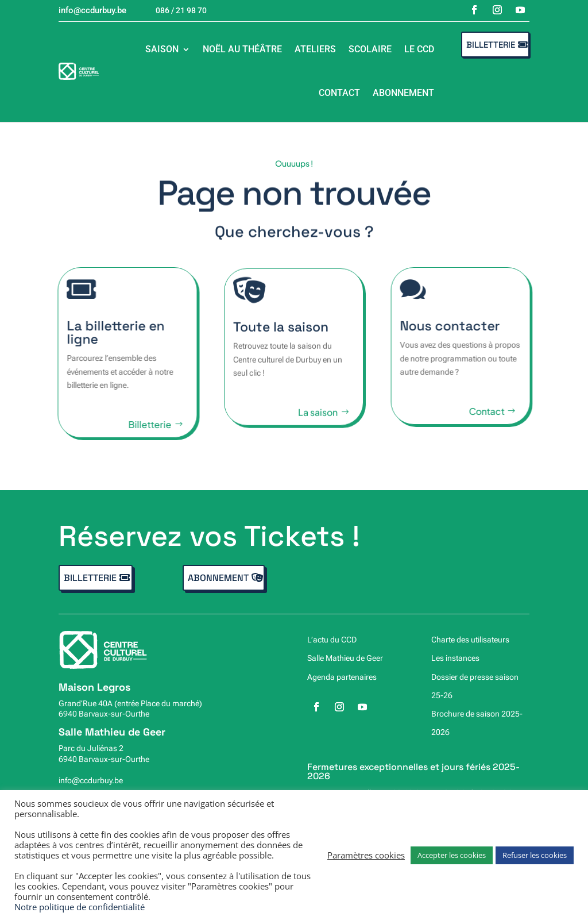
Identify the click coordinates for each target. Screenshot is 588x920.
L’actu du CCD (332, 640)
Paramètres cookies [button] (366, 855)
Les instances (455, 658)
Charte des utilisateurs (470, 640)
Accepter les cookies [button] (452, 855)
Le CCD (419, 49)
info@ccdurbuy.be (91, 780)
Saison (162, 49)
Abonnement (403, 93)
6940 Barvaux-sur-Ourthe (104, 714)
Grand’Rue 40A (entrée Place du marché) (130, 703)
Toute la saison (281, 334)
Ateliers (315, 49)
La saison (318, 419)
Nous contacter (456, 326)
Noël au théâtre (242, 49)
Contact (339, 93)
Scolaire (370, 49)
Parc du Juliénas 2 (91, 748)
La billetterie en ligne (110, 332)
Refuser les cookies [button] (535, 855)
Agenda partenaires (342, 677)
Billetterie (491, 45)
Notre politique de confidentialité (80, 907)
